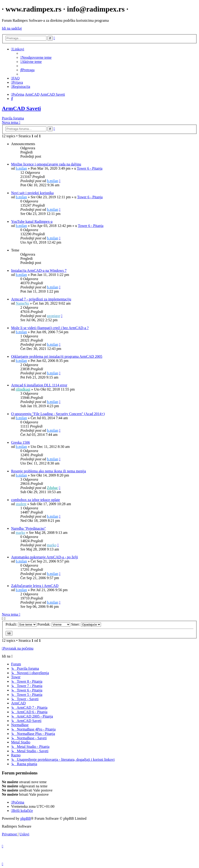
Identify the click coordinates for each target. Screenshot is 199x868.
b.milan (21, 168)
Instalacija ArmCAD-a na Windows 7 (39, 270)
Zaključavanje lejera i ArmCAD (35, 586)
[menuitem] (36, 57)
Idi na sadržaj (12, 28)
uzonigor (54, 316)
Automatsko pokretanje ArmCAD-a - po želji (44, 557)
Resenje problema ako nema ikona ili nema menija (49, 471)
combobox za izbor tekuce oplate (35, 500)
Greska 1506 (20, 442)
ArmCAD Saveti (21, 108)
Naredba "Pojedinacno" (28, 528)
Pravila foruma (13, 118)
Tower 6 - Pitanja (90, 168)
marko (20, 533)
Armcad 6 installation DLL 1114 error (39, 385)
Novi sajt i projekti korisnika (32, 193)
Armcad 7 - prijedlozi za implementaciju (41, 299)
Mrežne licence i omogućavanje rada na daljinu (46, 164)
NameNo (22, 303)
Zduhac (52, 488)
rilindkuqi (23, 389)
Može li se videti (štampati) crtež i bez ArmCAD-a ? (50, 328)
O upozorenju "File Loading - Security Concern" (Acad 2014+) (58, 414)
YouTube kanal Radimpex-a (32, 222)
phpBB (26, 818)
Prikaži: (21, 624)
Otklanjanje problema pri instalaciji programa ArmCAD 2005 (57, 356)
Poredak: (54, 624)
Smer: (86, 624)
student (21, 504)
